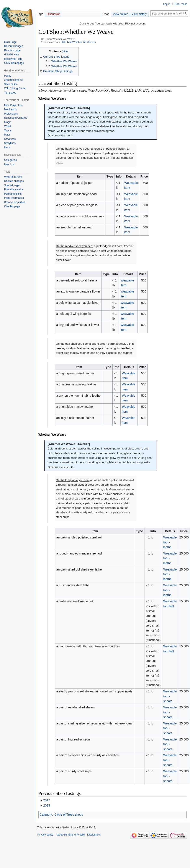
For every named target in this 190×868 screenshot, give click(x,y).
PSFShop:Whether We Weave (78, 42)
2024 (47, 805)
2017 (47, 800)
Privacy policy (45, 835)
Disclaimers (94, 835)
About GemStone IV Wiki (70, 835)
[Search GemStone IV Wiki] (169, 13)
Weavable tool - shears (170, 696)
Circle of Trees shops (69, 815)
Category (46, 815)
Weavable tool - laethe (170, 542)
